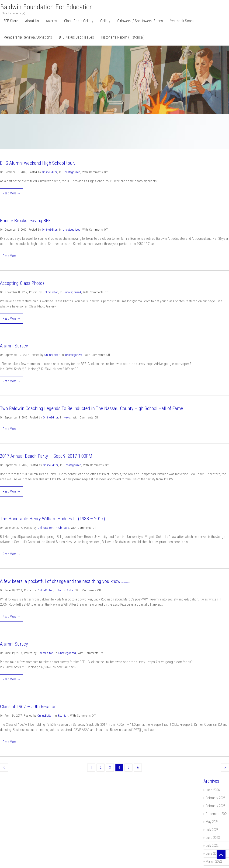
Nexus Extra (66, 590)
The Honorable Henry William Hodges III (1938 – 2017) (52, 519)
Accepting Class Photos (22, 283)
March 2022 (214, 861)
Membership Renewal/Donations (28, 37)
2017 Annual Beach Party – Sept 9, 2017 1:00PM (46, 456)
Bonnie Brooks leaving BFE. (26, 221)
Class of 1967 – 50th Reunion (28, 707)
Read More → (11, 193)
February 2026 (215, 798)
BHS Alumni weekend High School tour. (38, 163)
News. (67, 417)
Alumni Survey (14, 346)
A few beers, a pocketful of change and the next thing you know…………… (67, 581)
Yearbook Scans (182, 21)
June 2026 (213, 790)
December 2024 (217, 814)
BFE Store (11, 21)
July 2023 (212, 830)
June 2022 (213, 854)
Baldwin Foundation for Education (46, 7)
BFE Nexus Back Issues (76, 37)
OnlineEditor (50, 172)
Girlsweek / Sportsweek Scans (140, 21)
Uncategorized (71, 172)
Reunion (63, 716)
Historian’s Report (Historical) (123, 37)
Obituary (64, 528)
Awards (52, 21)
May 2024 (212, 822)
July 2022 (212, 846)
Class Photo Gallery (79, 21)
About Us (32, 21)
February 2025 (215, 806)
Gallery (105, 21)
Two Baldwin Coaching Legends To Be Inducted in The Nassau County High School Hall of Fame (92, 408)
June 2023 (213, 838)
